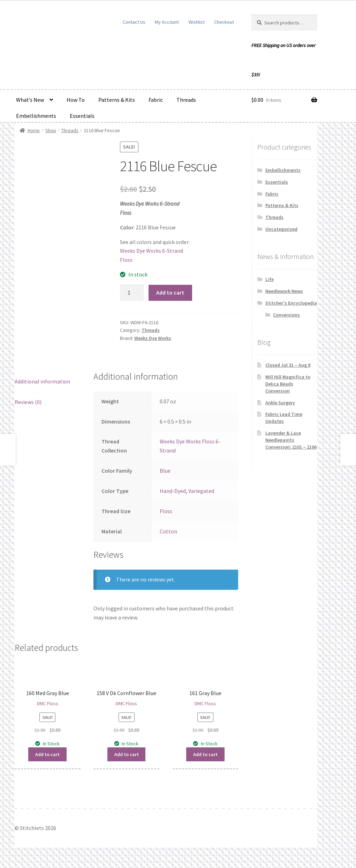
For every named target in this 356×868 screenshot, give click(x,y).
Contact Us (134, 22)
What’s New (30, 100)
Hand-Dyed (173, 491)
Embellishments (36, 116)
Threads (186, 100)
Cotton (168, 531)
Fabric (156, 100)
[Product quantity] (132, 293)
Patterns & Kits (117, 100)
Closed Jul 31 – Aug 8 (288, 365)
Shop (51, 130)
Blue (165, 471)
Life (270, 279)
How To (76, 100)
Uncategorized (281, 229)
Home (34, 130)
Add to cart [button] (47, 754)
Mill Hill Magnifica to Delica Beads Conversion (288, 384)
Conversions (286, 315)
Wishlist (197, 22)
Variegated (201, 491)
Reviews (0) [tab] (28, 402)
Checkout (224, 22)
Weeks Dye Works (153, 338)
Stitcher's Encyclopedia (291, 303)
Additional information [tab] (42, 381)
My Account (167, 22)
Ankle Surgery (280, 403)
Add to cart (170, 292)
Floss (166, 511)
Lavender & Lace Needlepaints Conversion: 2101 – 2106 (291, 440)
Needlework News (284, 291)
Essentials (82, 116)
